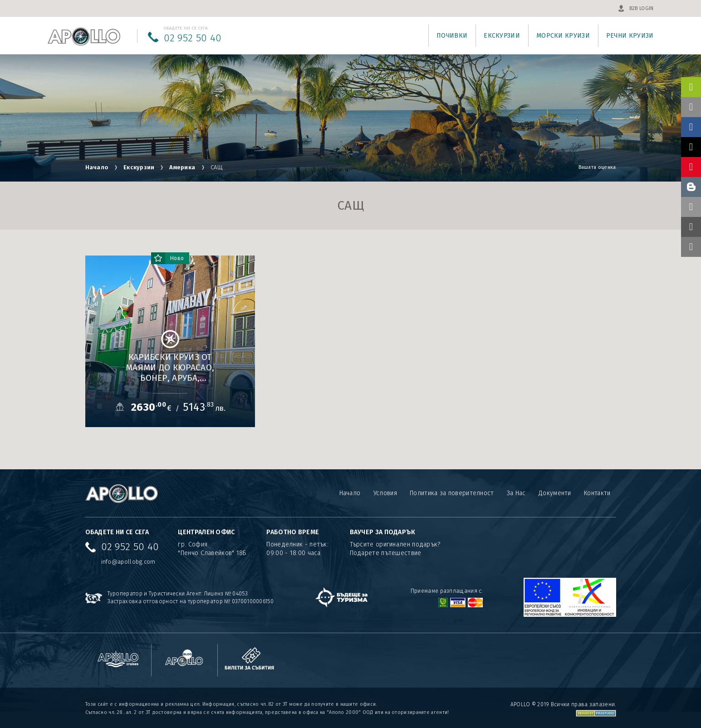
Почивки (452, 36)
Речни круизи (630, 36)
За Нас (516, 493)
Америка (182, 167)
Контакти (597, 493)
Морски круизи (563, 36)
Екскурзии (502, 36)
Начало (97, 167)
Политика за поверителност (452, 493)
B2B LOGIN (642, 8)
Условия (385, 493)
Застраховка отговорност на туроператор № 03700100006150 (191, 601)
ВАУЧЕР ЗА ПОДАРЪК (383, 532)
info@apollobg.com (128, 562)
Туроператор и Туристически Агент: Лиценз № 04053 (178, 594)
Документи (555, 493)
